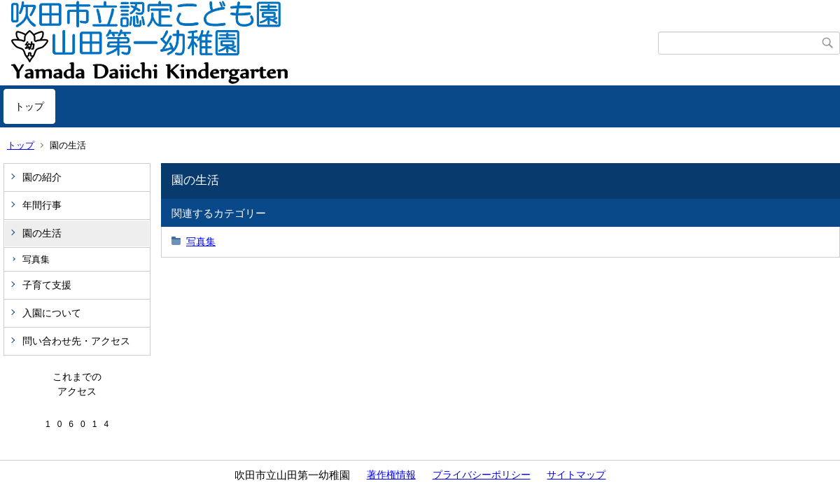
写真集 (36, 259)
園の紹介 (42, 177)
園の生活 (42, 233)
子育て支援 (47, 285)
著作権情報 (391, 475)
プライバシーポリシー (482, 475)
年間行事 (42, 205)
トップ (29, 106)
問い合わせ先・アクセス (76, 341)
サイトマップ (576, 475)
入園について (52, 313)
